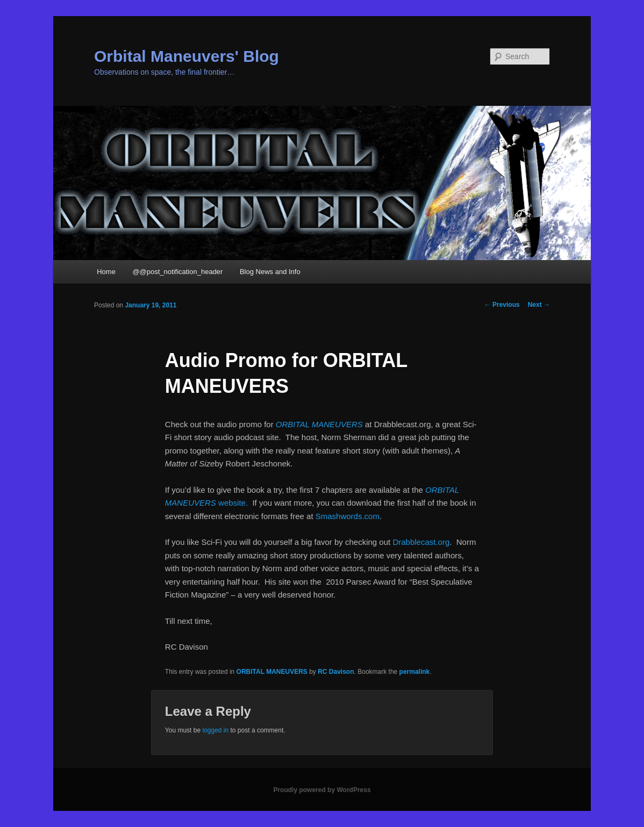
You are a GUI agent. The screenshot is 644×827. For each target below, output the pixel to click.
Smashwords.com (348, 516)
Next (539, 305)
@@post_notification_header (177, 272)
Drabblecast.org (421, 542)
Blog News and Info (270, 272)
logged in (215, 730)
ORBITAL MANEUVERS (319, 424)
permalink (415, 672)
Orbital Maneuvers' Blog (187, 56)
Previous (502, 305)
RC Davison (336, 672)
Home (106, 272)
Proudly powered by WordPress (322, 790)
